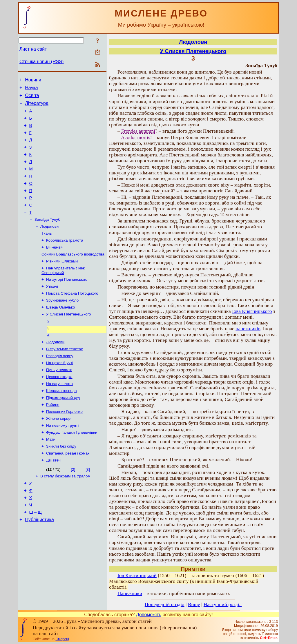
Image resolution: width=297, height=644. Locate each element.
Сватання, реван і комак (68, 489)
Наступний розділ (223, 604)
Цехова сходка (59, 407)
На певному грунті (62, 459)
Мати (51, 474)
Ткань (47, 252)
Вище (194, 604)
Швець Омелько (60, 331)
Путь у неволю (59, 399)
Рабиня (53, 437)
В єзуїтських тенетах (65, 376)
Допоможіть (149, 615)
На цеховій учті (60, 392)
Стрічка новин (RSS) (41, 62)
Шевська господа (61, 422)
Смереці (62, 639)
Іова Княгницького (252, 311)
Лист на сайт (33, 49)
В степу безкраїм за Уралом (65, 513)
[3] (88, 506)
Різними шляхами (62, 282)
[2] (73, 506)
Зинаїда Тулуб (47, 237)
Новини (33, 81)
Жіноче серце (58, 452)
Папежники (130, 593)
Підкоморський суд (63, 429)
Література (37, 107)
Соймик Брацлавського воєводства (73, 274)
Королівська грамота (65, 259)
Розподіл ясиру (60, 384)
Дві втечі (54, 497)
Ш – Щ (36, 554)
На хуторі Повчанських (66, 301)
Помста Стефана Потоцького (72, 316)
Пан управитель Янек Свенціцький (63, 292)
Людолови (49, 244)
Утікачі (52, 309)
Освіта (32, 98)
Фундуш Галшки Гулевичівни (72, 467)
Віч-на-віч (55, 267)
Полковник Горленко (64, 444)
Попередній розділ (165, 604)
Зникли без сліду (61, 482)
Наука (31, 89)
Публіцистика (39, 562)
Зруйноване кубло (62, 324)
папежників (248, 329)
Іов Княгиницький (137, 575)
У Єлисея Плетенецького (68, 339)
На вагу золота (59, 414)
